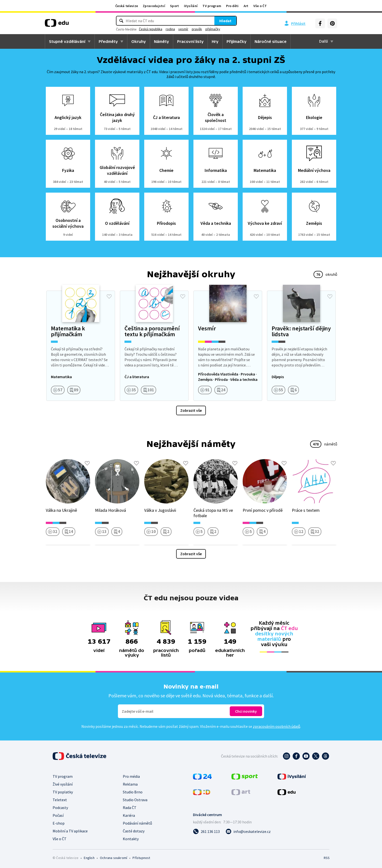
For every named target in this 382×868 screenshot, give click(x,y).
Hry (215, 41)
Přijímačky (237, 41)
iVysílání (191, 6)
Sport (175, 6)
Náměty (162, 41)
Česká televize (127, 6)
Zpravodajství (154, 6)
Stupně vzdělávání (67, 41)
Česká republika (161, 29)
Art (246, 6)
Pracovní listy (190, 41)
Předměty (108, 41)
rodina (180, 29)
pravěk (207, 29)
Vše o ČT (260, 6)
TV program (212, 6)
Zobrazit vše (191, 410)
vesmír (193, 29)
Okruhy (139, 41)
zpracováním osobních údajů (277, 726)
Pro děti (232, 6)
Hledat (215, 21)
